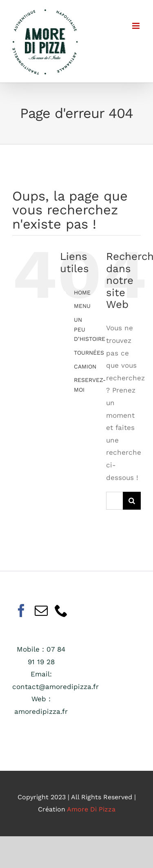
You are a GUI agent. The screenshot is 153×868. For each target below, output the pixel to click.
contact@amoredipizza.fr (55, 687)
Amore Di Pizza (91, 809)
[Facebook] (21, 611)
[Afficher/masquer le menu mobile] (136, 26)
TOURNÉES (89, 353)
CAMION (85, 366)
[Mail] (41, 611)
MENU (82, 306)
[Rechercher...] (114, 501)
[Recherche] (132, 501)
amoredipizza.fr (41, 711)
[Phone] (61, 611)
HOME (82, 292)
